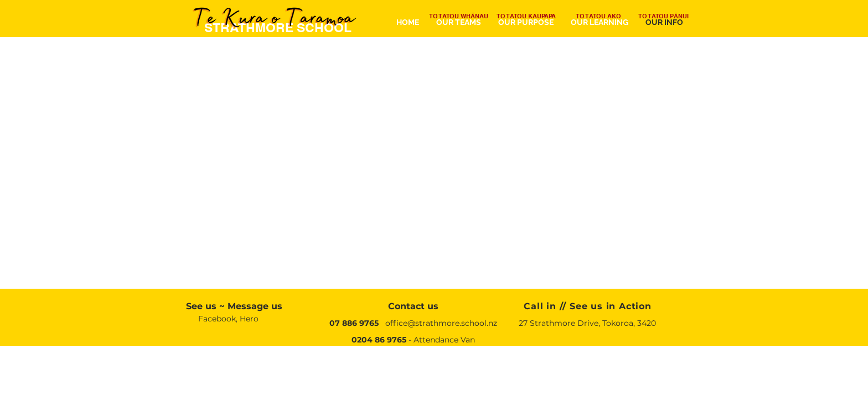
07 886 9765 (354, 323)
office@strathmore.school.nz (441, 323)
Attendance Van (444, 340)
